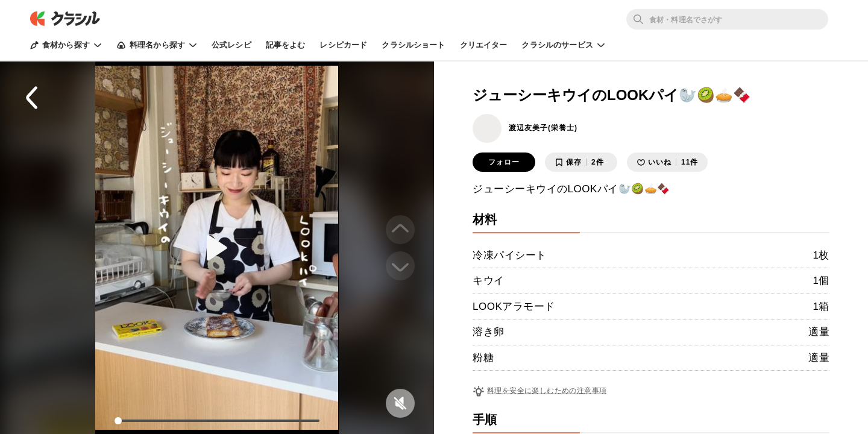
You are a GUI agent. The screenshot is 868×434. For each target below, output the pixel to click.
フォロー (504, 162)
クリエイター (484, 45)
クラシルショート (413, 45)
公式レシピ (231, 45)
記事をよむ (286, 45)
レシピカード (343, 45)
